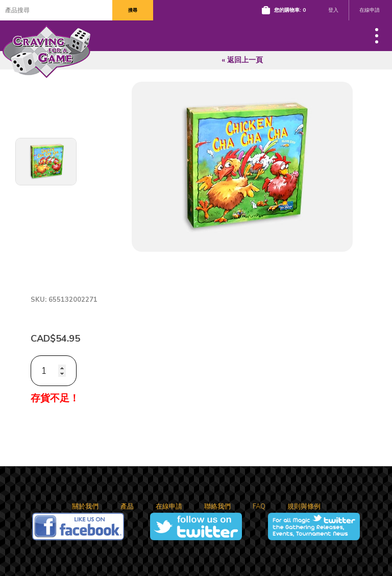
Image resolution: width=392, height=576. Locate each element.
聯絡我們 (217, 507)
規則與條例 (304, 507)
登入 (333, 10)
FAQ (259, 507)
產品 (127, 507)
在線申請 (370, 10)
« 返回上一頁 (242, 60)
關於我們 (85, 507)
